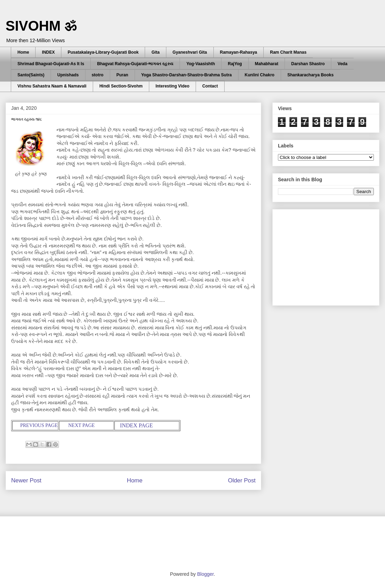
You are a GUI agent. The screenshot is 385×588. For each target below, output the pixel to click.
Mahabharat (267, 64)
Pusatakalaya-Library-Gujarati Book (103, 52)
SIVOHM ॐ (41, 26)
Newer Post (26, 480)
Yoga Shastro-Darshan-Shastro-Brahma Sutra (187, 75)
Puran (122, 75)
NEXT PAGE (83, 425)
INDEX (48, 52)
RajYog (235, 64)
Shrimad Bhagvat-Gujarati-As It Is (51, 64)
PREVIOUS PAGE (39, 425)
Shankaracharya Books (311, 75)
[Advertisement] (330, 255)
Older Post (242, 480)
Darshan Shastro (308, 64)
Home (23, 52)
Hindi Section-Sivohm (121, 86)
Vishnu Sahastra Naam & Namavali (52, 86)
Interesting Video (172, 86)
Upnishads (68, 75)
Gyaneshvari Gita (190, 52)
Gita (155, 52)
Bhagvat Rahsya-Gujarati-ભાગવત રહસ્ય (135, 64)
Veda (342, 64)
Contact (210, 86)
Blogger (205, 574)
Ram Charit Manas (288, 52)
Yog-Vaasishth (201, 64)
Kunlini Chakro (260, 75)
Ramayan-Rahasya (239, 52)
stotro (98, 75)
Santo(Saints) (31, 75)
